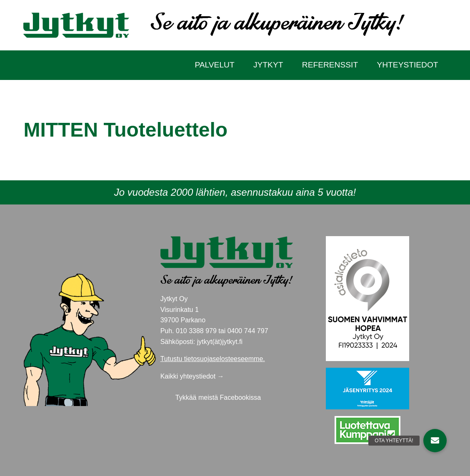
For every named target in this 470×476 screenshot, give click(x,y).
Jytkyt (268, 65)
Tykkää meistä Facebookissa (218, 397)
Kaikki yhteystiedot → (192, 376)
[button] (435, 441)
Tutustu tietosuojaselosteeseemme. (213, 359)
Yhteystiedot (407, 65)
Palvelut (214, 65)
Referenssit (330, 65)
